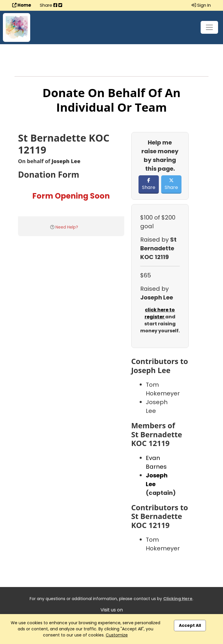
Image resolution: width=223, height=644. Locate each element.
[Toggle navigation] (209, 27)
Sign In (201, 5)
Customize (117, 635)
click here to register (160, 313)
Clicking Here (178, 599)
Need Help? (67, 227)
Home (22, 5)
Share (149, 184)
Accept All (190, 625)
